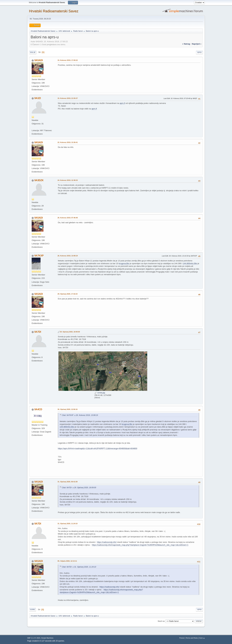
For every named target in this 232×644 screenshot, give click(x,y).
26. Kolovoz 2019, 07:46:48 (68, 218)
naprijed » (197, 44)
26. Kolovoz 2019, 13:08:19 (68, 256)
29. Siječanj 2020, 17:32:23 (68, 294)
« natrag (186, 44)
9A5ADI (39, 60)
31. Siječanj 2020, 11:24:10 (68, 524)
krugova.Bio (124, 263)
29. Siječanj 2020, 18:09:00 (70, 332)
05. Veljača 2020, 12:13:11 (67, 561)
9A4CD (38, 409)
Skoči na (161, 621)
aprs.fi (122, 103)
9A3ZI (38, 98)
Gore (32, 610)
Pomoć (182, 638)
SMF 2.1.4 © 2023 (34, 638)
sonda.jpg (100, 393)
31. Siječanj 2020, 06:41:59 (68, 482)
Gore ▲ (202, 638)
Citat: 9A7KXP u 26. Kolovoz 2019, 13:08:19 (80, 415)
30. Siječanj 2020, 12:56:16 (68, 409)
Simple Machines (47, 638)
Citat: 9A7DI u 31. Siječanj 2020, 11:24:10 (79, 567)
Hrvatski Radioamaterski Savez (54, 11)
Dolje (33, 52)
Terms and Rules (192, 638)
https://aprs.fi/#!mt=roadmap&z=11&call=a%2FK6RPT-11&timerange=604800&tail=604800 (98, 448)
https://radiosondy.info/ (107, 542)
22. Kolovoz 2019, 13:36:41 (68, 142)
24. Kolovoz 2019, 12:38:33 (68, 180)
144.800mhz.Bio (190, 263)
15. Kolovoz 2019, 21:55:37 (68, 98)
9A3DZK (39, 180)
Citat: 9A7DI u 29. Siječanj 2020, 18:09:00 (79, 488)
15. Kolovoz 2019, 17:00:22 (68, 60)
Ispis (199, 52)
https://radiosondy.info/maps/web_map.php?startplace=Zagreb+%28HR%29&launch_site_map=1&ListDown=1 (140, 545)
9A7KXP (39, 256)
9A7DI (38, 332)
